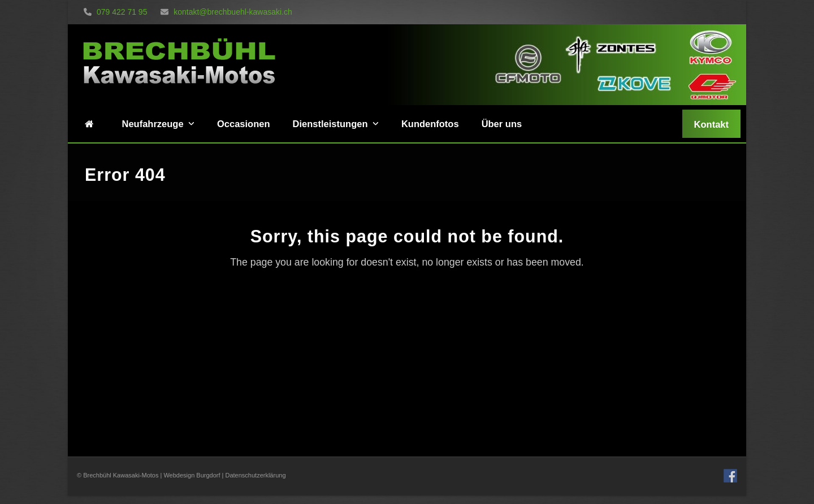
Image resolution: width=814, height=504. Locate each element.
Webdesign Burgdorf (192, 475)
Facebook (730, 476)
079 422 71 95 (115, 12)
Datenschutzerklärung (256, 475)
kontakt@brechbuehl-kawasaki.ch (226, 12)
